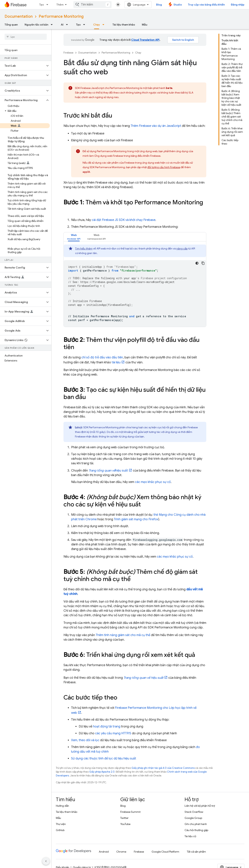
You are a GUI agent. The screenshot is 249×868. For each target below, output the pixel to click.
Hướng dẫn (62, 806)
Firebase (68, 53)
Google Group (193, 818)
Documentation (19, 16)
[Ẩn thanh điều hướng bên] (46, 861)
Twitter (124, 818)
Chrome (121, 852)
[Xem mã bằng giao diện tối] (197, 263)
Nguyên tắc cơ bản (36, 25)
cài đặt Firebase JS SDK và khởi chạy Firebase (124, 220)
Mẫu (145, 25)
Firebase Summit (130, 812)
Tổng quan (11, 25)
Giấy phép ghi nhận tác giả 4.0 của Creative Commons (163, 768)
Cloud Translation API (145, 40)
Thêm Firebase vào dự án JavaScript (156, 126)
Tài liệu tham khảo (124, 25)
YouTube (125, 824)
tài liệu (116, 362)
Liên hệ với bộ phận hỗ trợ (200, 806)
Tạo (42, 5)
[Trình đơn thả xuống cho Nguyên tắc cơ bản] (53, 25)
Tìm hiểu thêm (84, 249)
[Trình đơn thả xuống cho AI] (68, 25)
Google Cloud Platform (165, 852)
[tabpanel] (135, 286)
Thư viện (61, 824)
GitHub (60, 830)
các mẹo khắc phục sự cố (153, 482)
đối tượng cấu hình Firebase (164, 167)
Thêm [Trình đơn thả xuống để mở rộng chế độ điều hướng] (60, 5)
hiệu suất (108, 471)
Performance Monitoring (61, 16)
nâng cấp (182, 249)
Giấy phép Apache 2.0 (102, 772)
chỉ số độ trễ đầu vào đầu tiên (102, 357)
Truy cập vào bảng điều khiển (206, 5)
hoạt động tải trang (107, 727)
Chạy (138, 53)
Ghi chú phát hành (196, 824)
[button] (23, 66)
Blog (159, 5)
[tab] (74, 237)
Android (104, 852)
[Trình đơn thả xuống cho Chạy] (104, 25)
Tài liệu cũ (190, 836)
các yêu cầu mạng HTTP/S (113, 733)
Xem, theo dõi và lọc (85, 740)
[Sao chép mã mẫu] (203, 263)
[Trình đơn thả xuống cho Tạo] (48, 5)
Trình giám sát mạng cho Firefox (136, 519)
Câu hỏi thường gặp (196, 830)
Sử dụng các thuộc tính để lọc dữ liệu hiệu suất (104, 759)
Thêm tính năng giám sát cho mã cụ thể (123, 635)
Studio (178, 5)
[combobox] (92, 5)
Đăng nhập (238, 5)
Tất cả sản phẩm (196, 852)
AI (62, 25)
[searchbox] (26, 37)
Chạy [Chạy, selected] (97, 25)
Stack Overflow (194, 812)
